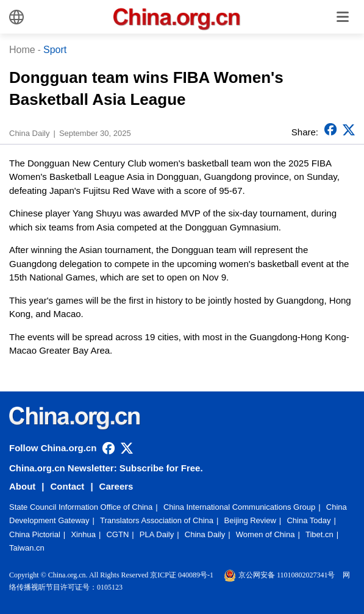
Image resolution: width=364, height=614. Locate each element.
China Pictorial (35, 534)
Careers (116, 486)
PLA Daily (157, 534)
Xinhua (83, 534)
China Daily (205, 534)
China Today (309, 520)
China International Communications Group (239, 507)
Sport (55, 50)
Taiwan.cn (27, 548)
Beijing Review (250, 520)
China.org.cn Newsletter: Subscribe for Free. (106, 468)
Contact (68, 486)
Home (22, 50)
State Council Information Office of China (81, 507)
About (22, 486)
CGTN (117, 534)
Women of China (266, 534)
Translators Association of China (157, 520)
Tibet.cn (319, 534)
